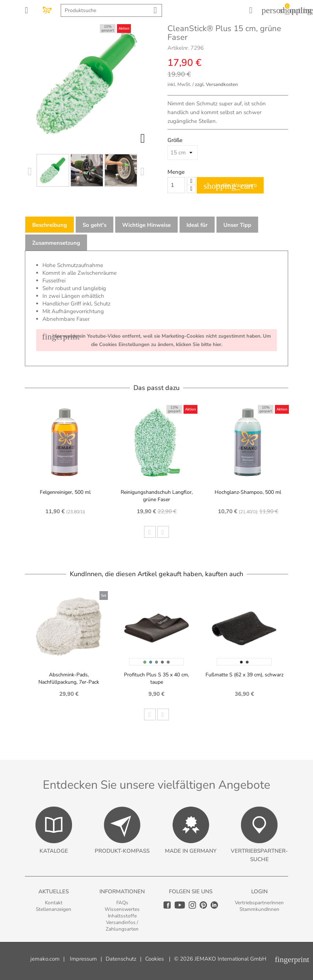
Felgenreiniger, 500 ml (65, 492)
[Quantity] (176, 185)
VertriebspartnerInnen (259, 903)
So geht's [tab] (95, 225)
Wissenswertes (122, 909)
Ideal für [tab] (197, 225)
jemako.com (45, 959)
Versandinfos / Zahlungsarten (122, 926)
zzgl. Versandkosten (216, 85)
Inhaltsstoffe (122, 916)
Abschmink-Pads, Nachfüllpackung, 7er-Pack (69, 678)
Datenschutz (121, 959)
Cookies (154, 959)
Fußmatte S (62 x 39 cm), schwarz (244, 675)
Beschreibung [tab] (50, 225)
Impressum (83, 959)
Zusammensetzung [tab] (56, 243)
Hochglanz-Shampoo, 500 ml (248, 492)
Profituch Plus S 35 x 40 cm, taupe (156, 678)
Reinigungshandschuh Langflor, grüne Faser (157, 496)
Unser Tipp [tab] (237, 225)
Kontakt (54, 903)
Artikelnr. (178, 48)
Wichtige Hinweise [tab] (146, 225)
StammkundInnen (259, 909)
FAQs (122, 903)
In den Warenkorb (230, 186)
